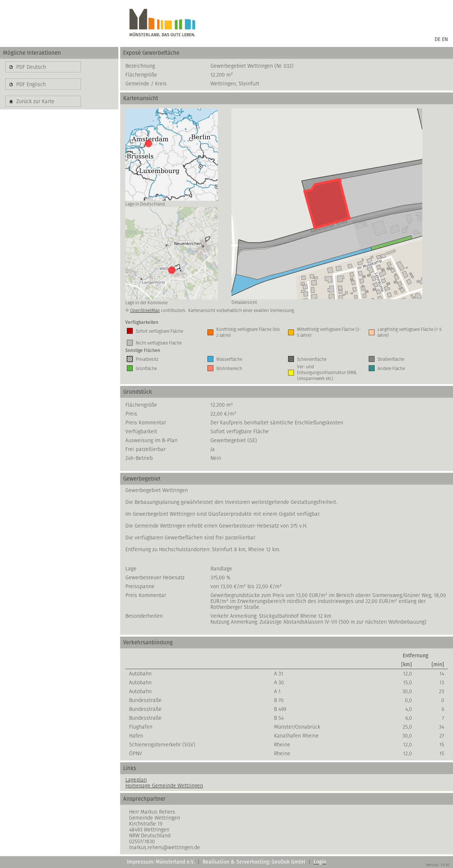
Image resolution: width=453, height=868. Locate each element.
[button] (43, 67)
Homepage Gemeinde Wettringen (164, 786)
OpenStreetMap (145, 310)
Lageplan (136, 780)
